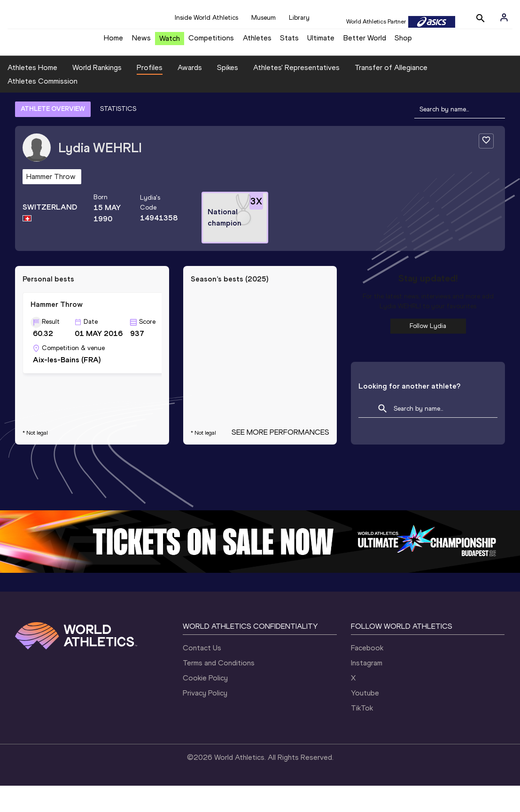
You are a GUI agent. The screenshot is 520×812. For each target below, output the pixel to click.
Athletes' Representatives (296, 93)
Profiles (150, 93)
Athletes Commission (43, 107)
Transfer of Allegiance (391, 93)
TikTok (362, 734)
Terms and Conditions (219, 689)
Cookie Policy (205, 704)
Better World (365, 41)
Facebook (367, 674)
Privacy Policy (205, 719)
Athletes (257, 41)
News (141, 41)
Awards (190, 93)
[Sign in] (504, 17)
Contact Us (202, 674)
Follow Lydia (428, 352)
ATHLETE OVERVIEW (53, 135)
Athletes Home (32, 93)
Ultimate (321, 41)
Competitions (211, 41)
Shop (403, 41)
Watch (170, 42)
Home (113, 41)
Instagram (367, 689)
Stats (289, 41)
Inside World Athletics (206, 18)
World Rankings (97, 93)
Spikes (228, 93)
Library (299, 18)
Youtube (365, 719)
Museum (264, 18)
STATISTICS (118, 135)
